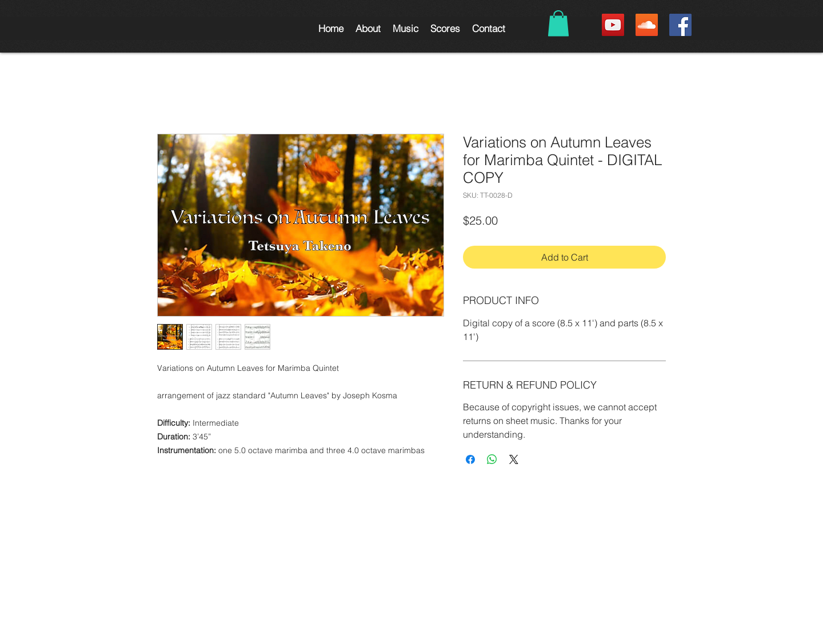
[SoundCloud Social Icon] (647, 25)
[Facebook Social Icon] (680, 25)
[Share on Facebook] (470, 459)
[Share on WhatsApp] (492, 459)
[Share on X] (514, 459)
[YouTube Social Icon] (613, 25)
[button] (368, 28)
